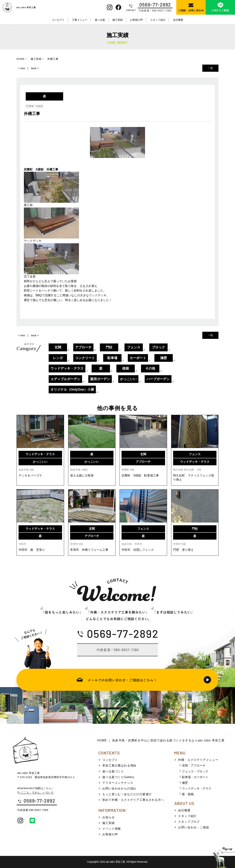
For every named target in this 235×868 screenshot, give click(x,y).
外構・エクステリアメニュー (198, 760)
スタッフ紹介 (158, 20)
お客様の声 (136, 20)
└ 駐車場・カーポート (194, 777)
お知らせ (108, 817)
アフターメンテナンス (118, 783)
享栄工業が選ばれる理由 (119, 766)
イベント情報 (112, 829)
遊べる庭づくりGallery (118, 777)
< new (21, 68)
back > (35, 68)
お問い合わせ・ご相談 (194, 827)
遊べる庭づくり (113, 771)
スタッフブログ (189, 822)
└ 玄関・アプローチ (192, 766)
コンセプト (58, 20)
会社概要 (178, 20)
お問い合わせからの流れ (119, 788)
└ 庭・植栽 (186, 794)
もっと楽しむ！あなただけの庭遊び (127, 794)
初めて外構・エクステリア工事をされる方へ (133, 800)
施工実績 (117, 20)
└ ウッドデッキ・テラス (195, 788)
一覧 (210, 68)
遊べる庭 (100, 20)
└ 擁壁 (183, 783)
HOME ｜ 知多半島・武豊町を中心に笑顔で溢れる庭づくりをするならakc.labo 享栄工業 (161, 740)
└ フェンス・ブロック (194, 771)
